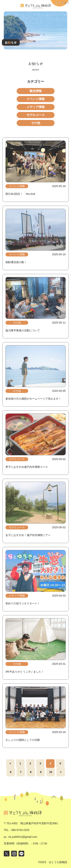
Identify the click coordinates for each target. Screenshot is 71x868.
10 (51, 772)
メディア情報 (36, 107)
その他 (36, 123)
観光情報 (36, 91)
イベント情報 (36, 99)
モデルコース (36, 115)
